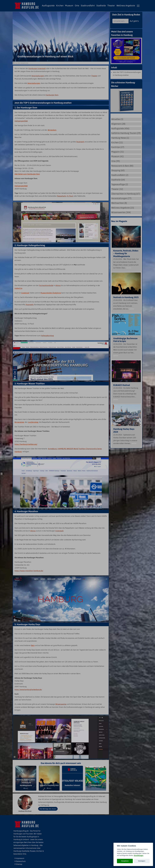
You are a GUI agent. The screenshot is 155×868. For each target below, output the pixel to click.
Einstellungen (139, 855)
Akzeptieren (125, 861)
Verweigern (142, 861)
